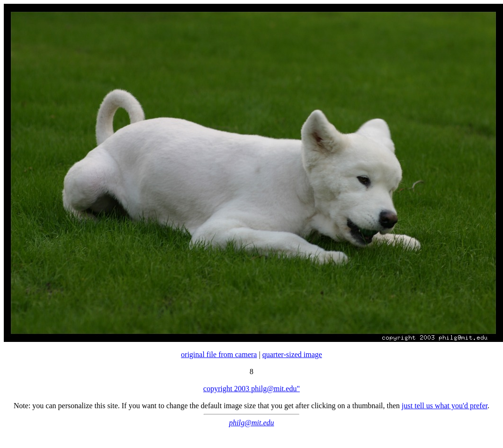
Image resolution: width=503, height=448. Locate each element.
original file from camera (219, 354)
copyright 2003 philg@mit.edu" (251, 389)
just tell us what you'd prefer (445, 406)
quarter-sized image (292, 354)
